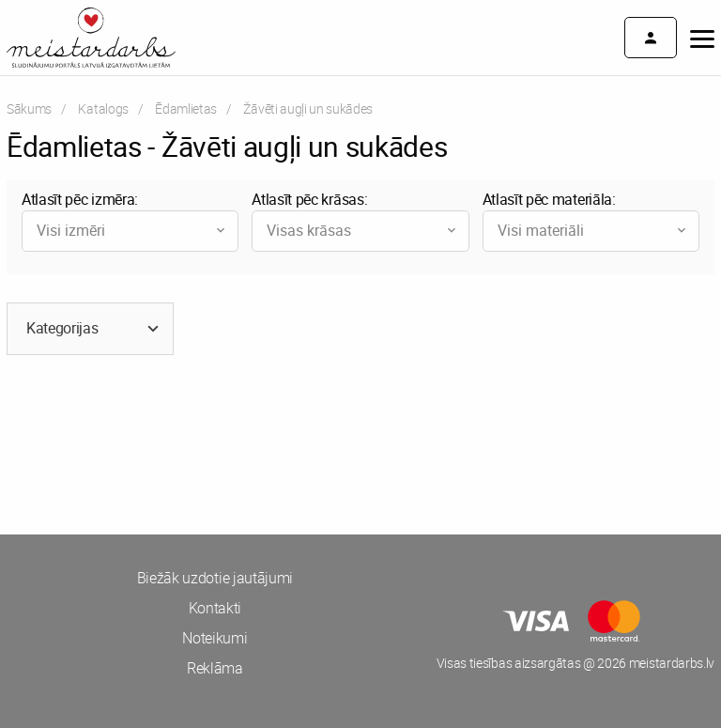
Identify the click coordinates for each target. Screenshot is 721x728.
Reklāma (215, 668)
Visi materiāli (593, 230)
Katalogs (103, 108)
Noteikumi (215, 638)
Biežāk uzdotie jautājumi (215, 578)
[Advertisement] (180, 441)
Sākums (29, 108)
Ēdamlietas (186, 108)
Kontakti (215, 608)
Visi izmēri (132, 230)
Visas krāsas (362, 230)
